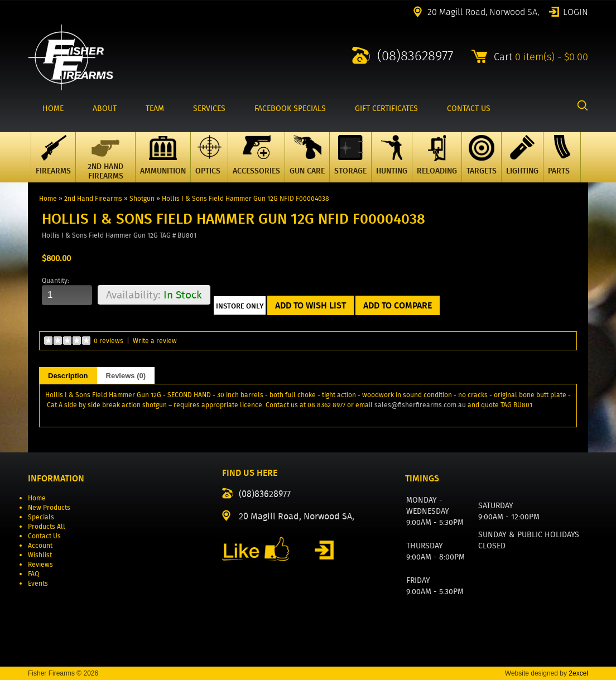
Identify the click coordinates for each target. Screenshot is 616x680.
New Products (49, 507)
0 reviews (109, 341)
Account (40, 545)
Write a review (155, 341)
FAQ (33, 574)
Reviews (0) (126, 376)
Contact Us (44, 536)
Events (38, 583)
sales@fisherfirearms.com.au (420, 405)
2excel (578, 673)
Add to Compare (398, 305)
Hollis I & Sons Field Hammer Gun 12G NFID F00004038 (246, 198)
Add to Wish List (311, 305)
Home (48, 198)
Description (68, 376)
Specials (41, 517)
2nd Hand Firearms (93, 198)
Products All (47, 526)
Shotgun (142, 198)
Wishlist (40, 555)
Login (576, 11)
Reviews (40, 564)
